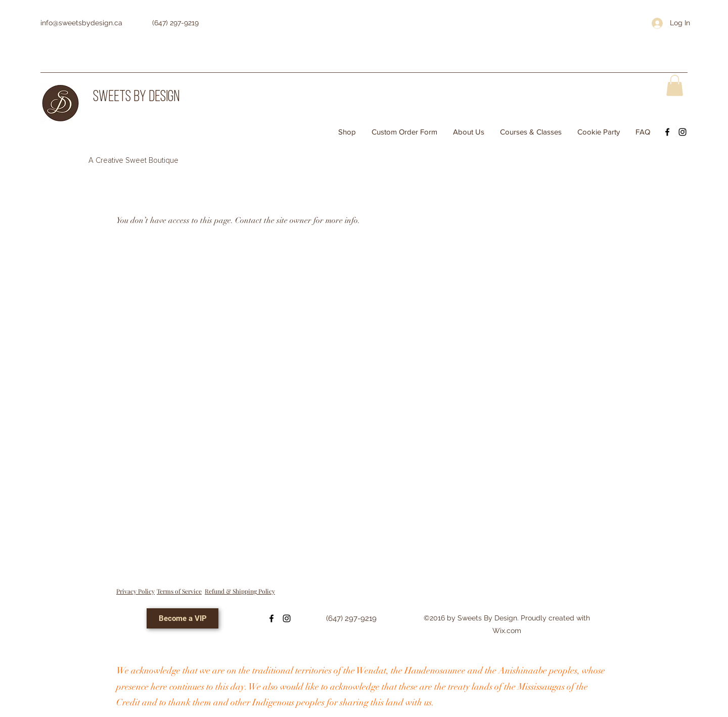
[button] (675, 85)
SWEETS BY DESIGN (136, 97)
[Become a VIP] (183, 618)
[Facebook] (667, 132)
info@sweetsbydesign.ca (81, 23)
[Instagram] (682, 132)
